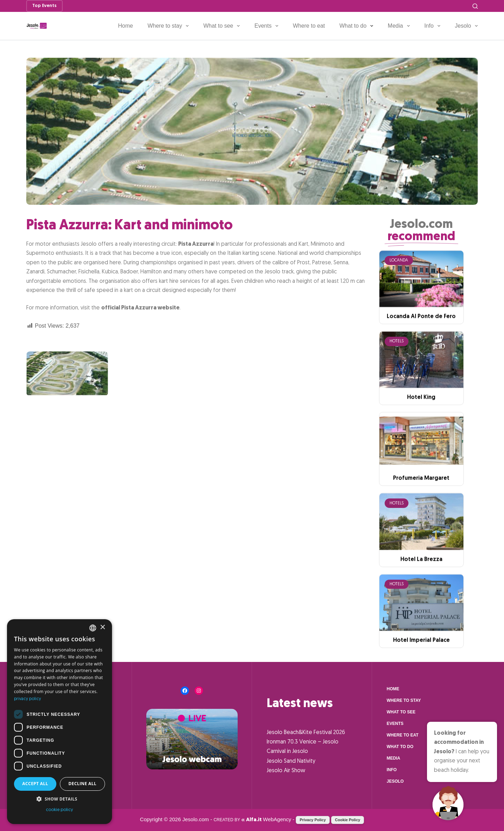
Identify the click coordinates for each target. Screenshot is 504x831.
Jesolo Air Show (286, 771)
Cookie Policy (348, 820)
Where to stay (169, 26)
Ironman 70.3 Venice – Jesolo (303, 742)
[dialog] (59, 722)
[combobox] (93, 628)
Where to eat (309, 26)
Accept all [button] (35, 784)
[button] (59, 799)
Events (268, 26)
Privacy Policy (313, 820)
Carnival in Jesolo (287, 752)
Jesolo (466, 26)
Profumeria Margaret (421, 516)
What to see (223, 26)
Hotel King (421, 435)
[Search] (475, 6)
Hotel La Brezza (421, 597)
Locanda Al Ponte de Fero (421, 355)
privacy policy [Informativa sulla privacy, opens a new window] (27, 699)
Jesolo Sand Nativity (291, 761)
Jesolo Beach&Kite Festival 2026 (306, 733)
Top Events (44, 6)
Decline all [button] (83, 784)
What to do (358, 26)
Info (434, 26)
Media (400, 26)
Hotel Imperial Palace (421, 678)
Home (125, 26)
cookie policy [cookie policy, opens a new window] (59, 810)
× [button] (102, 627)
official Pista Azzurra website (140, 308)
